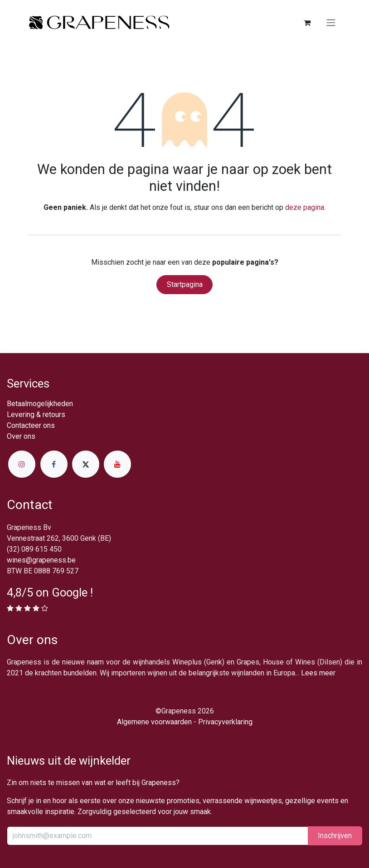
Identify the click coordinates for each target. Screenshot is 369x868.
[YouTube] (117, 464)
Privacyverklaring (225, 722)
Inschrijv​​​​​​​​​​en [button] (335, 836)
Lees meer (318, 673)
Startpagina (185, 284)
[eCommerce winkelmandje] (307, 23)
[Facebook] (54, 464)
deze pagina (305, 207)
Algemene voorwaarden (154, 722)
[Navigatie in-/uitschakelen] (331, 23)
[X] (86, 464)
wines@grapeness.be (41, 560)
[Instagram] (22, 464)
